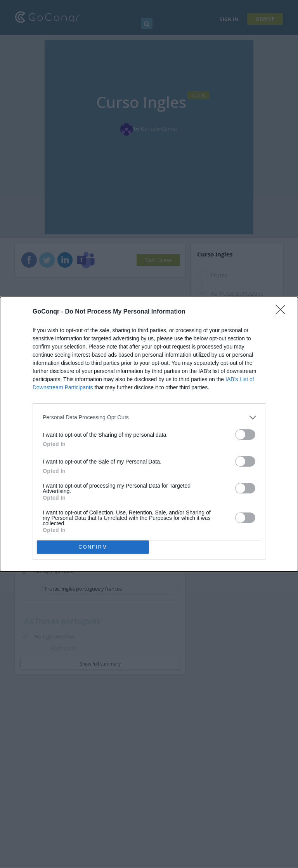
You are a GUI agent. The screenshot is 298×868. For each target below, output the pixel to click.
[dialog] (149, 434)
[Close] (283, 312)
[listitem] (149, 417)
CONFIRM (93, 547)
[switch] (245, 435)
